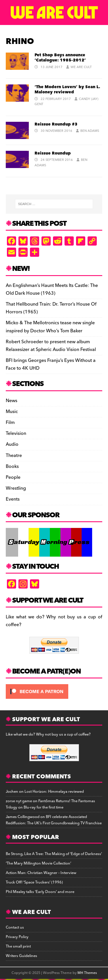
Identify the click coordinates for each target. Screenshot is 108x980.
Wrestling (16, 488)
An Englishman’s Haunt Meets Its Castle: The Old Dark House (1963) (52, 289)
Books (12, 466)
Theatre (14, 456)
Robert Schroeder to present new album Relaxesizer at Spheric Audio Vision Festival (51, 346)
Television (16, 433)
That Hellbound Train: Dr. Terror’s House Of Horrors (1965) (51, 308)
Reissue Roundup (53, 153)
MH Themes (87, 973)
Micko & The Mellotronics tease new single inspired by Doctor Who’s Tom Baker (50, 327)
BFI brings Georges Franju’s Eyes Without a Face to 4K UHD (51, 364)
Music (12, 412)
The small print (18, 946)
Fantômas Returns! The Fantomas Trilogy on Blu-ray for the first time (50, 804)
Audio (12, 444)
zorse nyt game (19, 801)
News (12, 401)
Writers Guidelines (21, 956)
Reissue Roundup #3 (56, 124)
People (13, 477)
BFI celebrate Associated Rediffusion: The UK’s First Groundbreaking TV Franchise (54, 820)
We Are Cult (81, 67)
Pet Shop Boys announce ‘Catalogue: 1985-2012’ (60, 58)
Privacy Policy (17, 937)
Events (13, 499)
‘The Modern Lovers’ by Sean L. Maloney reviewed (67, 90)
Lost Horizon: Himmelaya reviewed (54, 792)
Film (10, 423)
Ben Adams (90, 131)
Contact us (15, 927)
